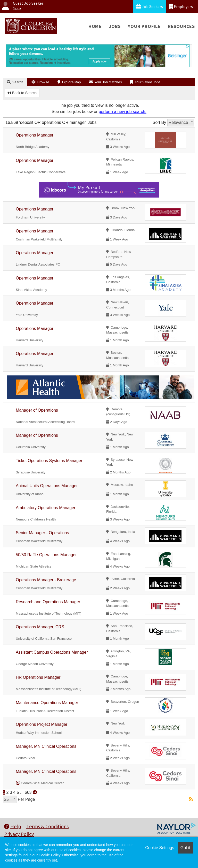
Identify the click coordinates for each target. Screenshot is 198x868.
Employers (181, 6)
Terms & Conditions (47, 826)
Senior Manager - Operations (42, 533)
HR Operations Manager (38, 677)
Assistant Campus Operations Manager (52, 652)
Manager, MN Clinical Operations (46, 746)
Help (13, 826)
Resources (181, 26)
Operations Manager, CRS (40, 627)
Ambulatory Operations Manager (46, 508)
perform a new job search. (123, 112)
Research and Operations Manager (48, 602)
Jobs (115, 26)
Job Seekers (149, 6)
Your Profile (144, 26)
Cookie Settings (160, 848)
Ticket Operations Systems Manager (49, 461)
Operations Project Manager (42, 724)
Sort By (159, 122)
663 (28, 792)
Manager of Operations (37, 410)
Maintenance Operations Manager (47, 703)
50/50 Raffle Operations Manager (46, 555)
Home (95, 26)
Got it (185, 848)
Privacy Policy (19, 834)
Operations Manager (35, 135)
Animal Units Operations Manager (47, 486)
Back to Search (22, 93)
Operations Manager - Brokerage (46, 580)
